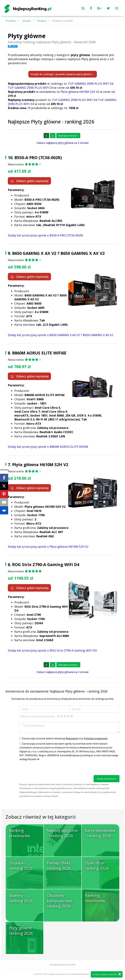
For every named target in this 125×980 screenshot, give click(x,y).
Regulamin (72, 738)
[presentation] (44, 769)
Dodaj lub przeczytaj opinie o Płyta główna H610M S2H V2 (48, 547)
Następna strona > (68, 136)
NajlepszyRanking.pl (61, 965)
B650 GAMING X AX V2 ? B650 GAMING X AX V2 (58, 253)
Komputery (27, 21)
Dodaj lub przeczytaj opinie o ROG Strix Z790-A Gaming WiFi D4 (52, 650)
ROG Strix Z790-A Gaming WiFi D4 (46, 564)
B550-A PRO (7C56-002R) (38, 157)
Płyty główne (42, 21)
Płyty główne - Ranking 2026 (62, 21)
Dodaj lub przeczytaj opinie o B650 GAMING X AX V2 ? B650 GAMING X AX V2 (60, 335)
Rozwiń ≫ (34, 759)
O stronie (38, 974)
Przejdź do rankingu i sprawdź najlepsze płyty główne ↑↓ (63, 74)
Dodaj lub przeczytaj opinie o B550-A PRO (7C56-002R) (45, 235)
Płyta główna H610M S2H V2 (80, 92)
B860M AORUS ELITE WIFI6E (39, 353)
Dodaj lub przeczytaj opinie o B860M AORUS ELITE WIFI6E (48, 447)
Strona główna (11, 21)
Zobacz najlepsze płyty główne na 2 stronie (62, 143)
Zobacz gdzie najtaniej (29, 181)
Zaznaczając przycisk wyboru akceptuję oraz (63, 738)
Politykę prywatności (96, 738)
